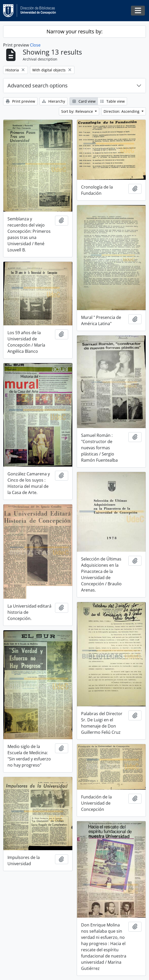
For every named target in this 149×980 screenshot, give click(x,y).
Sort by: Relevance (78, 111)
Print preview (20, 101)
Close (35, 45)
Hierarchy (54, 101)
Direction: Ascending (122, 111)
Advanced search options (38, 85)
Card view (84, 101)
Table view (112, 101)
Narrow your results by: (74, 31)
